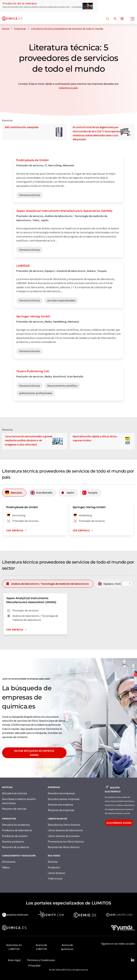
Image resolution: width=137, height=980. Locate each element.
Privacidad (34, 965)
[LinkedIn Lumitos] (132, 960)
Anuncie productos (13, 841)
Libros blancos (56, 873)
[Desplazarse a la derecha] (130, 584)
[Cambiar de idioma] (122, 19)
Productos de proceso (15, 836)
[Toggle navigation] (133, 19)
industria (64, 88)
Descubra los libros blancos (64, 825)
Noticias (53, 862)
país (75, 88)
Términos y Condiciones (41, 960)
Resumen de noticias (14, 809)
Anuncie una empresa (60, 804)
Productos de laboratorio (17, 830)
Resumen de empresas (61, 810)
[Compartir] (115, 19)
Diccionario (9, 862)
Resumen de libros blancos (64, 847)
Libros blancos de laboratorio (65, 830)
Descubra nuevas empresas (64, 799)
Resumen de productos (16, 847)
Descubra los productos (16, 825)
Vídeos (6, 867)
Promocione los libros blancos (66, 841)
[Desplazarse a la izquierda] (125, 584)
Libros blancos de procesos (64, 836)
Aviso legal (14, 960)
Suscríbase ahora (119, 823)
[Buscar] (108, 19)
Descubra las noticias (15, 793)
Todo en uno (55, 878)
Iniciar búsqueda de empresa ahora (34, 753)
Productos (54, 867)
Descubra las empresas (61, 793)
